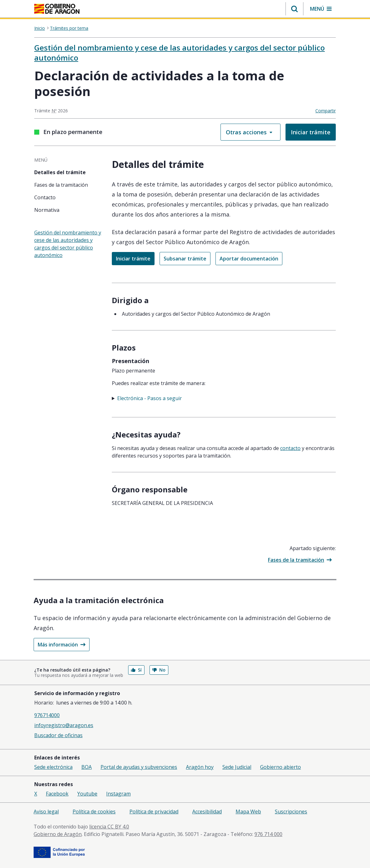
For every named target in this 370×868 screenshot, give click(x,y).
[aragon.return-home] (57, 9)
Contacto (290, 448)
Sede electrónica (53, 767)
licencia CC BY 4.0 (109, 827)
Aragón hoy (200, 767)
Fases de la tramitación (300, 560)
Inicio (40, 28)
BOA (87, 767)
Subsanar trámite (185, 259)
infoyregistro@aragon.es (64, 725)
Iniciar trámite (311, 132)
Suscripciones (291, 812)
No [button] (159, 670)
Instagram (118, 794)
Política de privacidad (154, 812)
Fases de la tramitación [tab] (61, 185)
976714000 (47, 715)
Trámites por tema (69, 28)
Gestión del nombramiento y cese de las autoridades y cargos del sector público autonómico (180, 53)
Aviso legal (46, 812)
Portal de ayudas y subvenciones (139, 767)
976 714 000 (268, 834)
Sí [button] (136, 670)
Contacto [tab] (45, 197)
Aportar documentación (249, 259)
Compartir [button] (326, 111)
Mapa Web (248, 812)
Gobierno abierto (280, 767)
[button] (294, 9)
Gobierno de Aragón (58, 834)
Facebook (57, 794)
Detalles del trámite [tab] (60, 172)
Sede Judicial (237, 767)
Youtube (87, 794)
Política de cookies (94, 812)
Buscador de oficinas (58, 735)
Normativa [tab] (47, 210)
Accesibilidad (207, 812)
